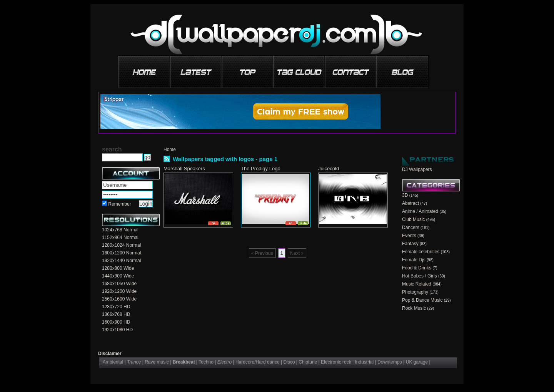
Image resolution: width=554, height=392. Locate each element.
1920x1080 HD (117, 330)
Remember (119, 204)
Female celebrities (421, 252)
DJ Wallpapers (417, 169)
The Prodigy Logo (261, 169)
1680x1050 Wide (119, 284)
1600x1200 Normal (121, 253)
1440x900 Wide (118, 276)
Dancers (411, 228)
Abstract (410, 203)
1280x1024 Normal (121, 245)
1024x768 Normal (120, 230)
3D (405, 195)
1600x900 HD (116, 322)
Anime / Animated (420, 211)
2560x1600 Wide (119, 299)
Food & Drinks (417, 268)
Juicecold (329, 169)
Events (409, 236)
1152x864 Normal (120, 238)
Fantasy (410, 244)
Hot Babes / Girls (420, 276)
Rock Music (414, 308)
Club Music (413, 219)
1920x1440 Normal (121, 261)
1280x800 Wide (118, 268)
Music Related (417, 284)
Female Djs (414, 260)
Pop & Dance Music (422, 300)
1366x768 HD (116, 314)
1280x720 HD (116, 307)
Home (170, 149)
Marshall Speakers (184, 169)
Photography (415, 292)
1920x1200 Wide (119, 291)
